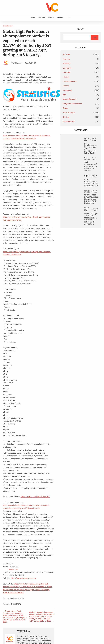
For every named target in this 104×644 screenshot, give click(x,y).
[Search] (95, 38)
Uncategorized (79, 121)
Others (76, 108)
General (76, 86)
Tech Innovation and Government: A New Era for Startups (92, 176)
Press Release (8, 26)
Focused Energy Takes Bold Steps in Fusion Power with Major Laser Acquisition (92, 254)
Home (33, 18)
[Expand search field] (70, 18)
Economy (77, 63)
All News (77, 55)
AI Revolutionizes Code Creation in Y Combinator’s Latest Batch (92, 152)
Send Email (13, 521)
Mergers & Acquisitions (83, 104)
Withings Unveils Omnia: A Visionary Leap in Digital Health (91, 198)
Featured (77, 72)
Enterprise (77, 68)
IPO (74, 95)
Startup (76, 117)
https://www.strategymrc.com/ (23, 529)
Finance (76, 77)
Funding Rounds (80, 81)
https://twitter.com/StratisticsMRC (35, 457)
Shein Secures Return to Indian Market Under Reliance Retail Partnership (92, 226)
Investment (77, 90)
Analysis (76, 59)
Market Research (80, 99)
